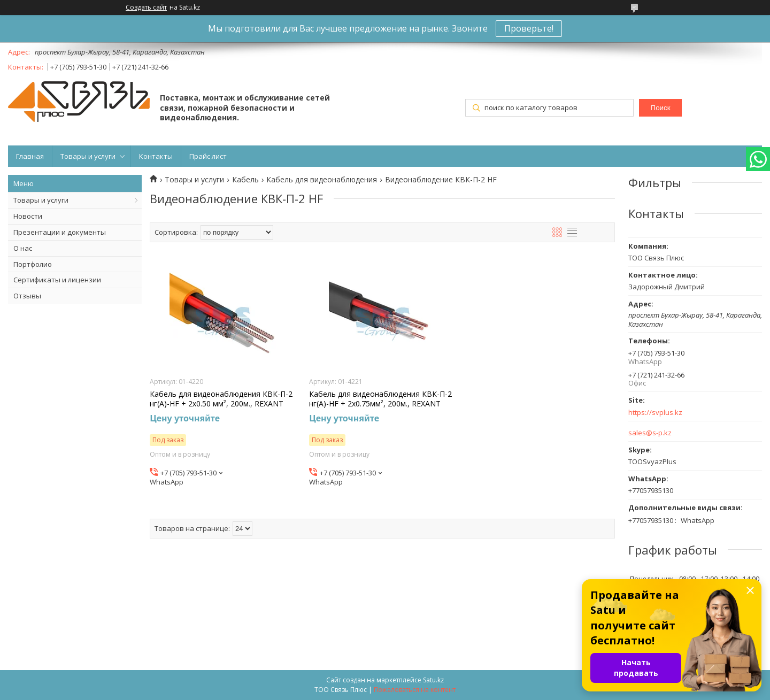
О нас (23, 248)
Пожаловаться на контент (415, 690)
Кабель (245, 180)
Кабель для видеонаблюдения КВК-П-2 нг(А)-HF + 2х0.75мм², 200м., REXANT (380, 399)
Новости (28, 216)
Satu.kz (433, 680)
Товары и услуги (88, 156)
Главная (30, 156)
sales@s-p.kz (650, 433)
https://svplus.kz (655, 413)
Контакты (156, 156)
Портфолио (33, 264)
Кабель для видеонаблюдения (322, 180)
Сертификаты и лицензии (57, 280)
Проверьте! (529, 28)
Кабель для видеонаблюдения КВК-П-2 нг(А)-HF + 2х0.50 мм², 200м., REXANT (221, 399)
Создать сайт (146, 7)
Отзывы (27, 296)
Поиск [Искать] (661, 108)
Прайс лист (208, 156)
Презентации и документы (60, 232)
